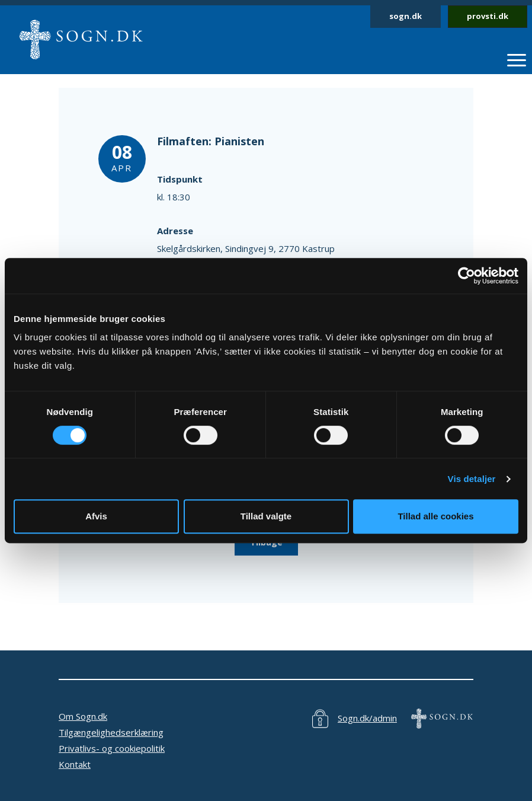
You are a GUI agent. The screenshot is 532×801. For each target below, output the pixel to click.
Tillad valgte (266, 516)
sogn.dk (406, 16)
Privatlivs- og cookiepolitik (112, 748)
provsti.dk (488, 16)
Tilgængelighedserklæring (111, 732)
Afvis (96, 516)
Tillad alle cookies (435, 516)
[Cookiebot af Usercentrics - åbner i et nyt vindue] (467, 276)
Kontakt (75, 764)
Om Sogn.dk (83, 716)
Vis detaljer (472, 479)
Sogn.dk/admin (367, 718)
